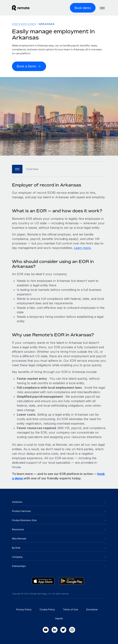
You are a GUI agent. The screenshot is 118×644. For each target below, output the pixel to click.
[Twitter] (63, 630)
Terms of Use (71, 609)
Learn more (82, 248)
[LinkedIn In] (55, 630)
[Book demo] (83, 8)
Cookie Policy (47, 609)
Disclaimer (92, 609)
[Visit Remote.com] (36, 8)
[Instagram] (72, 630)
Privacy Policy (24, 609)
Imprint (59, 618)
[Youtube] (46, 630)
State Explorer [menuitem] (24, 24)
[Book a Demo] (29, 66)
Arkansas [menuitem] (47, 24)
